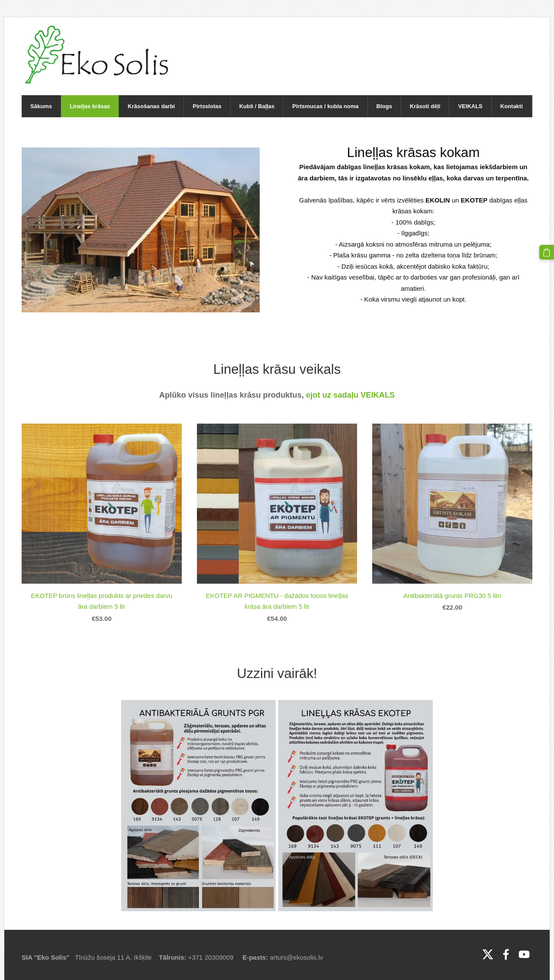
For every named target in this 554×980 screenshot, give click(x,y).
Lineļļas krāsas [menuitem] (90, 106)
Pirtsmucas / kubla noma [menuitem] (325, 106)
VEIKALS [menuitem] (470, 106)
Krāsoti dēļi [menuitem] (425, 106)
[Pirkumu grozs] (547, 252)
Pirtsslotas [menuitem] (207, 106)
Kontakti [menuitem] (512, 106)
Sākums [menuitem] (41, 106)
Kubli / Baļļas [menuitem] (257, 106)
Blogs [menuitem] (384, 106)
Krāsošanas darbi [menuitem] (151, 106)
